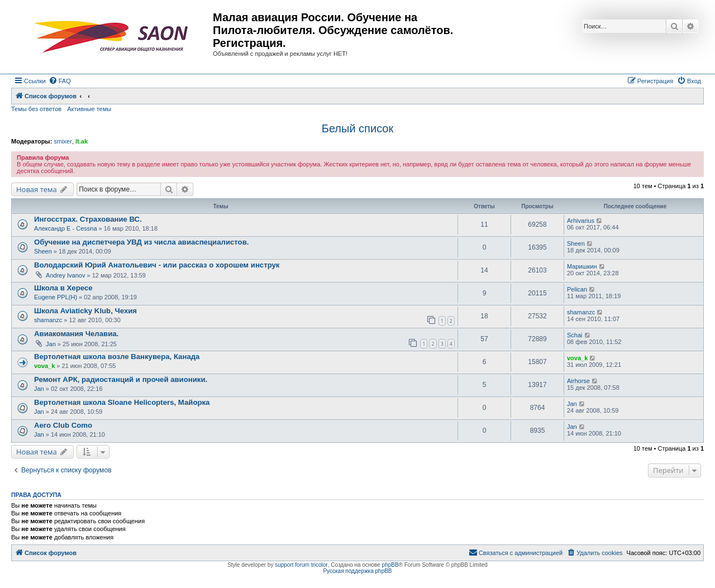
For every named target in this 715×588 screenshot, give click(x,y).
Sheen (43, 251)
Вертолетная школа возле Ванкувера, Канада (117, 357)
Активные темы (89, 109)
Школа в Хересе (63, 288)
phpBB (390, 565)
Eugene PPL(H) (56, 297)
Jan (51, 344)
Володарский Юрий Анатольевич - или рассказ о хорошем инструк (157, 265)
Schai (575, 335)
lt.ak (82, 141)
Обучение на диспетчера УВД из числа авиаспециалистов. (141, 242)
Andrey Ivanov (65, 275)
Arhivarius (581, 221)
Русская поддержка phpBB (357, 571)
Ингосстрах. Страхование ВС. (88, 219)
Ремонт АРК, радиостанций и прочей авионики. (121, 379)
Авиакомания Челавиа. (76, 334)
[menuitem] (60, 81)
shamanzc (48, 320)
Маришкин (582, 266)
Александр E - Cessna (66, 228)
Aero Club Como (63, 425)
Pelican (577, 289)
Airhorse (578, 381)
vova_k (44, 366)
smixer (63, 141)
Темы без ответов (36, 109)
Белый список (357, 128)
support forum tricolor (301, 565)
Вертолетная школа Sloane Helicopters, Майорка (122, 402)
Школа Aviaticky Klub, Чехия (85, 311)
